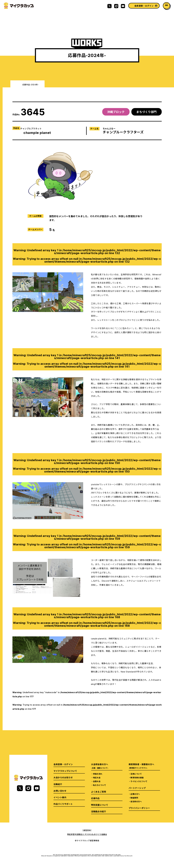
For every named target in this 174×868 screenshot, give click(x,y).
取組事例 (134, 798)
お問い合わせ (60, 791)
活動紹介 (58, 784)
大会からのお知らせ (63, 777)
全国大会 (97, 781)
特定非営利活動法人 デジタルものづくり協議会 (87, 834)
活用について (136, 774)
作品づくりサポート (63, 804)
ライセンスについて (139, 781)
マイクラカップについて (65, 771)
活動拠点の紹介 (99, 811)
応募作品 (95, 798)
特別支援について (100, 805)
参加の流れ (98, 774)
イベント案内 (60, 797)
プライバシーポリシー (139, 808)
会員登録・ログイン (144, 6)
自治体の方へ (136, 801)
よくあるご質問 (99, 792)
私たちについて (100, 785)
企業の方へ (135, 794)
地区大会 (97, 778)
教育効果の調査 (137, 778)
